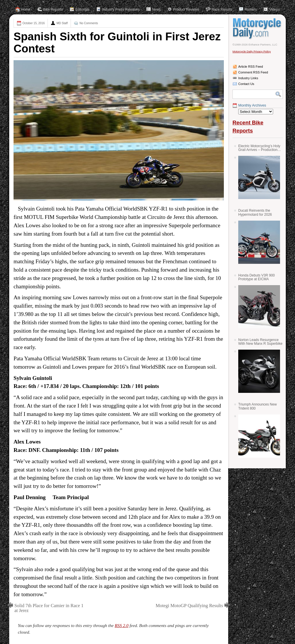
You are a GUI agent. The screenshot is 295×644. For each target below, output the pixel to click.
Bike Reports (53, 10)
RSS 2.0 (122, 625)
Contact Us (246, 84)
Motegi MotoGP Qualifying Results (189, 606)
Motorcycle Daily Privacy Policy (252, 51)
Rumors (251, 10)
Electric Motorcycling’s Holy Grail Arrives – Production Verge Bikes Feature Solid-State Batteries (259, 148)
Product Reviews (186, 10)
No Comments (89, 23)
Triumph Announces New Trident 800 (258, 406)
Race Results (222, 10)
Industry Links (248, 78)
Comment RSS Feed (253, 72)
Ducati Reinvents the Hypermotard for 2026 (255, 212)
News (156, 10)
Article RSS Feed (251, 67)
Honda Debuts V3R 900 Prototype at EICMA (257, 277)
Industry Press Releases (121, 10)
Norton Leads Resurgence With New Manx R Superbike (260, 342)
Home (26, 10)
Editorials (83, 10)
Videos (274, 10)
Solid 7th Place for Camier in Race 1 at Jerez (49, 608)
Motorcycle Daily (258, 29)
